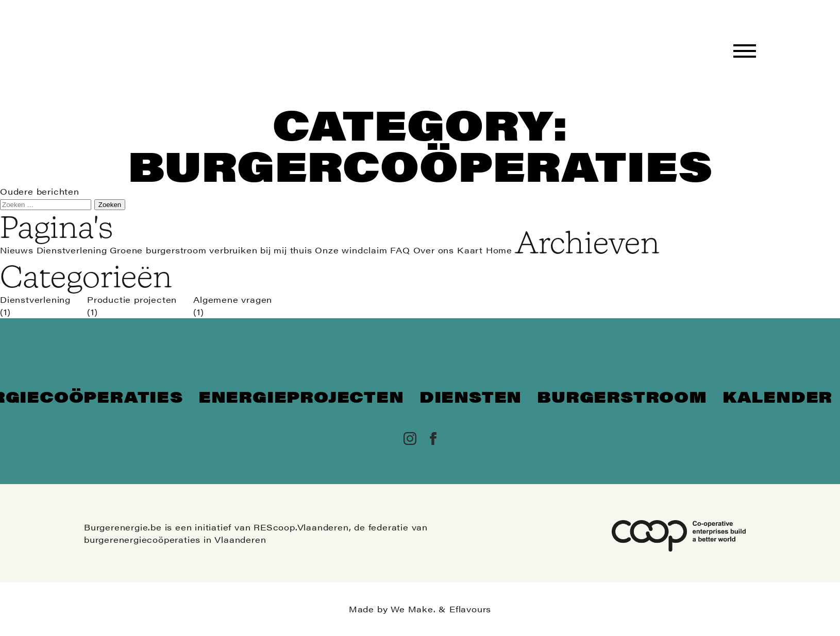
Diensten (471, 396)
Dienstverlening (72, 250)
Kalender (777, 396)
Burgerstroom (622, 396)
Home (499, 250)
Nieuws (17, 250)
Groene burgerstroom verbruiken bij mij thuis (211, 250)
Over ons (434, 250)
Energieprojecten (301, 396)
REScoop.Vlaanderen (301, 527)
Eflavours (470, 609)
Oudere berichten (40, 191)
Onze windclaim (351, 250)
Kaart (470, 250)
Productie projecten (132, 299)
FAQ (400, 250)
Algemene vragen (233, 299)
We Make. (413, 609)
